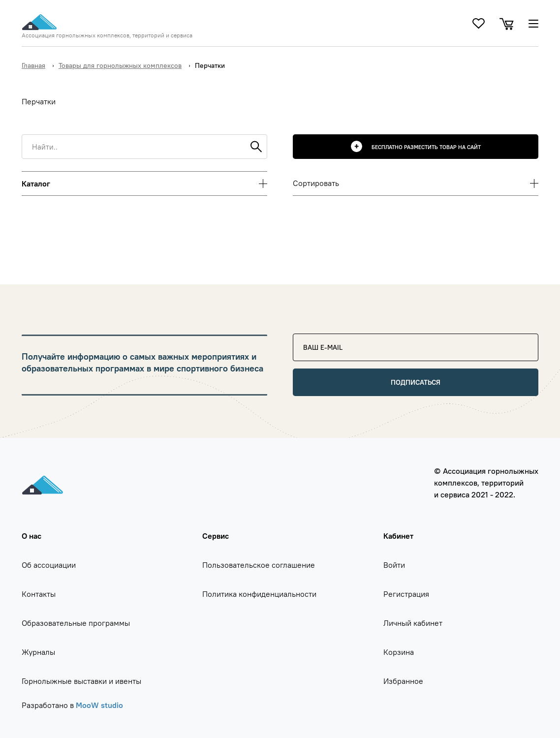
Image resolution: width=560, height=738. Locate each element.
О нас (31, 536)
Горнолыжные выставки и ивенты (81, 681)
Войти (394, 565)
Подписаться (416, 382)
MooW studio (99, 705)
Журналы (38, 652)
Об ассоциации (49, 565)
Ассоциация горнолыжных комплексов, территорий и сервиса (107, 35)
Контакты (39, 594)
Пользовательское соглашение (259, 565)
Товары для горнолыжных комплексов (120, 65)
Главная (33, 65)
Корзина (399, 652)
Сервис (216, 536)
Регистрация (406, 594)
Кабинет (398, 536)
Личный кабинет (413, 623)
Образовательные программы (76, 623)
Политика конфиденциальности (259, 594)
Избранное (403, 681)
